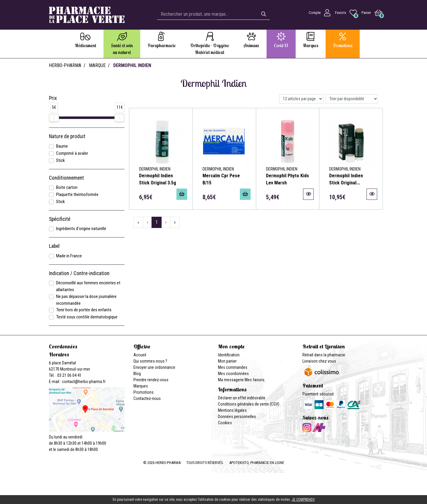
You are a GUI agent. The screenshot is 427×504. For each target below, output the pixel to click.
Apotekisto (257, 463)
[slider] (54, 118)
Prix (53, 98)
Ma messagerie (231, 380)
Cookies (225, 423)
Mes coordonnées (233, 374)
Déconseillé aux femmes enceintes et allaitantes (88, 286)
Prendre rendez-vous (151, 380)
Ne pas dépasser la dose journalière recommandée (86, 300)
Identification (229, 355)
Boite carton (67, 187)
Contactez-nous (147, 398)
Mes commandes (233, 367)
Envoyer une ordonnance (154, 367)
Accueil (140, 355)
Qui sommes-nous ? (150, 361)
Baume (62, 146)
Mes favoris (255, 380)
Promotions (144, 392)
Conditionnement (66, 178)
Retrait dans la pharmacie (324, 355)
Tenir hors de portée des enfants (84, 310)
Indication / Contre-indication (79, 273)
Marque (97, 65)
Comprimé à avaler (72, 153)
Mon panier (227, 361)
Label (54, 246)
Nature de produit (67, 136)
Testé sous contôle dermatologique (87, 317)
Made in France (69, 256)
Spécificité (60, 219)
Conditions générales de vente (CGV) (249, 404)
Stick (60, 160)
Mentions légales (232, 410)
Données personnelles (237, 417)
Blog (137, 374)
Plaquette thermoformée (77, 194)
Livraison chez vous (319, 361)
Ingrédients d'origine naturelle (81, 229)
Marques (141, 386)
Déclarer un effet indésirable (242, 398)
